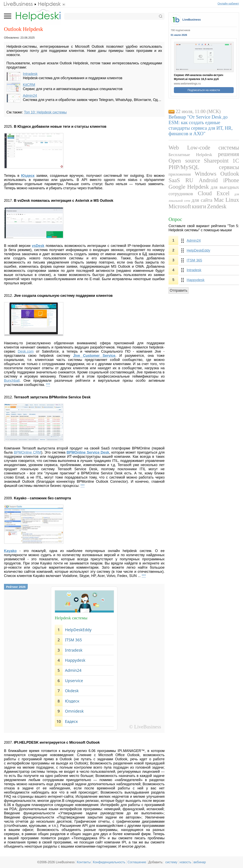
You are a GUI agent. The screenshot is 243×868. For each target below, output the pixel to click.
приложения (180, 174)
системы (229, 148)
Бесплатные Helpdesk (190, 155)
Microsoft (180, 206)
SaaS (174, 180)
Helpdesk (198, 187)
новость (185, 862)
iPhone (231, 180)
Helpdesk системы (71, 618)
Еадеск (71, 721)
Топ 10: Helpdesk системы (45, 112)
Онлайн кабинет (228, 4)
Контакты (84, 862)
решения (229, 154)
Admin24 (30, 96)
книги (199, 206)
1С (236, 161)
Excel (223, 193)
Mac (219, 200)
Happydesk (75, 660)
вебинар (200, 862)
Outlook (230, 174)
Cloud (205, 193)
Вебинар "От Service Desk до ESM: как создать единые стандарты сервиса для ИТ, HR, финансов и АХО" (201, 125)
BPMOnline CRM (28, 452)
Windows (205, 174)
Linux (232, 200)
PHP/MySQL (184, 167)
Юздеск (72, 701)
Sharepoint (216, 161)
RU (189, 180)
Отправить (179, 290)
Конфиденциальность (109, 862)
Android (208, 180)
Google (177, 187)
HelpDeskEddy (78, 630)
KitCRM (29, 85)
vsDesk (38, 246)
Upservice (74, 681)
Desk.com (26, 351)
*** (48, 385)
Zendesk (217, 206)
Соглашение (137, 862)
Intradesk (30, 74)
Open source (184, 161)
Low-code (199, 148)
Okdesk (72, 691)
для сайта (202, 200)
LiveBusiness (192, 20)
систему (171, 862)
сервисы (229, 167)
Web (174, 148)
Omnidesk (74, 711)
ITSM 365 (73, 640)
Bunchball (12, 381)
